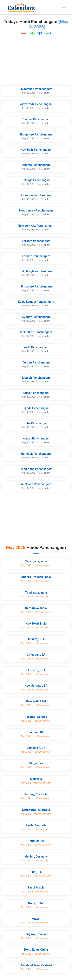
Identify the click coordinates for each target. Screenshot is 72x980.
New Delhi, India (36, 624)
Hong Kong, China (36, 950)
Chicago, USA (36, 655)
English (48, 33)
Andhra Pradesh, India (36, 577)
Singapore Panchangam (36, 286)
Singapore (36, 763)
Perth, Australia (36, 825)
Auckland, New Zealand (36, 965)
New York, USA (36, 701)
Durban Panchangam (36, 362)
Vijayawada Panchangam (36, 104)
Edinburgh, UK (36, 748)
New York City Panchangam (36, 226)
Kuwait (36, 919)
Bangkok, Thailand (36, 934)
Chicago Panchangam (36, 180)
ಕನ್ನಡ (39, 33)
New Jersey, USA (36, 686)
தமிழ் (32, 33)
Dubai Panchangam (36, 393)
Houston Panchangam (36, 195)
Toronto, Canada (36, 717)
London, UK (36, 732)
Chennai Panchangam (36, 119)
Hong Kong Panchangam (36, 469)
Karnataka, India (36, 608)
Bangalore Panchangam (36, 134)
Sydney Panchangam (36, 317)
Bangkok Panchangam (36, 454)
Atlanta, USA (36, 639)
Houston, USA (36, 670)
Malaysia (36, 779)
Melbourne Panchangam (36, 332)
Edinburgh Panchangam (36, 271)
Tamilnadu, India (36, 593)
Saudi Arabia (36, 887)
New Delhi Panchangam (36, 150)
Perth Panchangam (36, 347)
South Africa (36, 841)
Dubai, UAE (36, 872)
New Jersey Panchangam (36, 210)
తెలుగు (24, 33)
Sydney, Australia (36, 794)
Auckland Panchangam (36, 484)
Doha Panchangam (36, 423)
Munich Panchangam (36, 378)
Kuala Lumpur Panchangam (36, 302)
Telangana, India (36, 561)
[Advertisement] (36, 62)
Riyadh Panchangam (36, 408)
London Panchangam (36, 256)
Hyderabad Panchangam (36, 89)
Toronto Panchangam (36, 241)
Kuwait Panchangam (36, 438)
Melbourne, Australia (36, 810)
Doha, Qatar (36, 903)
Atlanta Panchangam (36, 165)
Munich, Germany (36, 856)
